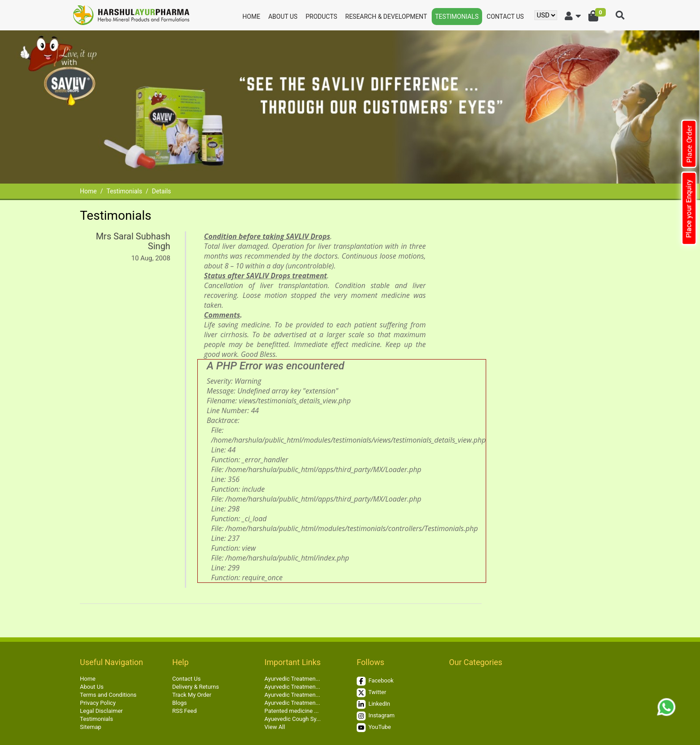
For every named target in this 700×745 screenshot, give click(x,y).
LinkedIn (373, 704)
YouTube (374, 728)
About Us (283, 17)
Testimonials (457, 17)
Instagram (376, 716)
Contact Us (505, 17)
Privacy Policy (98, 703)
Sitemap (91, 727)
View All (275, 727)
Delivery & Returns (196, 687)
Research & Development (386, 17)
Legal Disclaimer (101, 711)
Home (251, 17)
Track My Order (192, 695)
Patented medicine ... (292, 711)
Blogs (180, 703)
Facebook (375, 681)
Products (321, 17)
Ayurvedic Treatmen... (292, 679)
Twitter (371, 693)
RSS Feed (185, 711)
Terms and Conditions (108, 695)
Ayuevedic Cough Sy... (292, 719)
